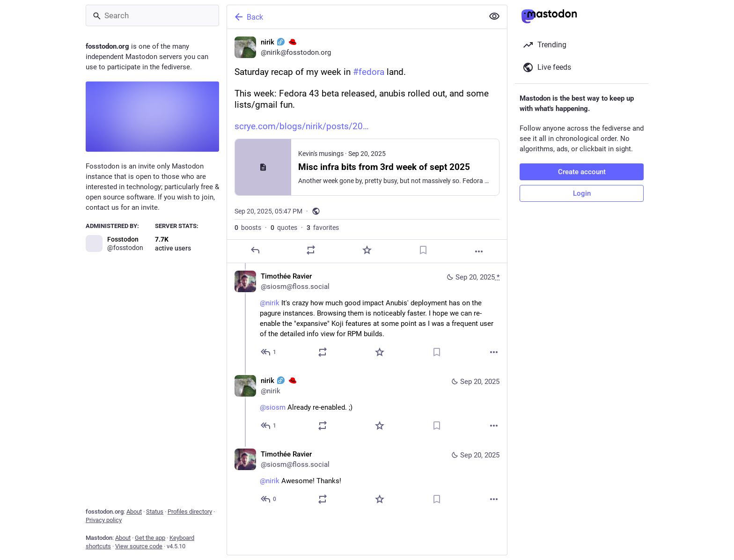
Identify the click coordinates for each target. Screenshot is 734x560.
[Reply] (255, 250)
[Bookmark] (423, 250)
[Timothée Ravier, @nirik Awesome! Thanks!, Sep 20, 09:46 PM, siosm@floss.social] (367, 478)
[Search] (152, 15)
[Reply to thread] (269, 352)
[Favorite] (367, 250)
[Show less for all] (494, 16)
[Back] (354, 17)
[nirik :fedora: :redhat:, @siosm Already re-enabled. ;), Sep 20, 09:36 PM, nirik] (367, 404)
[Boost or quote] (311, 250)
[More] (479, 251)
